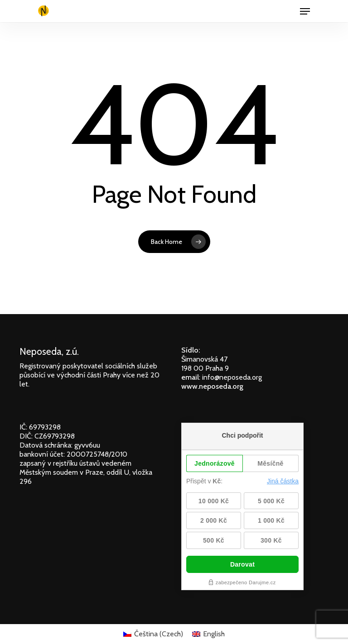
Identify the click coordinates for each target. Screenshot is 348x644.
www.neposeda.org (212, 386)
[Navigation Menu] (305, 11)
